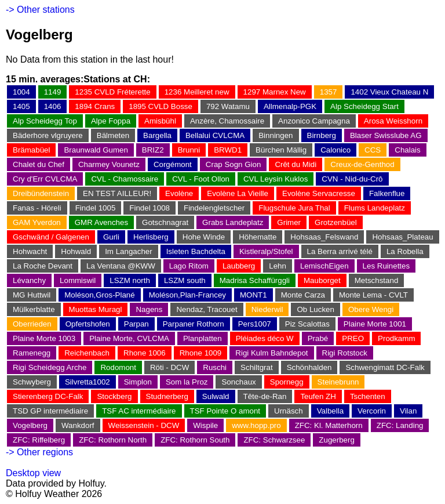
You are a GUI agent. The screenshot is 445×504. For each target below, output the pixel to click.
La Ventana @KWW (121, 266)
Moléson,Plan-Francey (187, 295)
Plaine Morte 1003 (44, 338)
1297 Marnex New (275, 92)
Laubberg (239, 266)
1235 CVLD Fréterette (112, 92)
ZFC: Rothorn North (113, 440)
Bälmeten (113, 135)
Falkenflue (387, 193)
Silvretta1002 (87, 382)
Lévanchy (29, 280)
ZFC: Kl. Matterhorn (329, 425)
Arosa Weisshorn (393, 121)
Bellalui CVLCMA (215, 135)
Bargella (157, 135)
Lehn (278, 266)
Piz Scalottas (307, 324)
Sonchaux (238, 382)
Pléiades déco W (265, 338)
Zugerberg (337, 440)
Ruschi (215, 367)
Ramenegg (32, 353)
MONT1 (253, 295)
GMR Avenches (101, 222)
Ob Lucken (315, 309)
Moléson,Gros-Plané (100, 295)
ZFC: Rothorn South (195, 440)
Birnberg (322, 135)
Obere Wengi (371, 309)
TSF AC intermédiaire (139, 411)
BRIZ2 (153, 150)
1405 (21, 106)
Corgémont (173, 164)
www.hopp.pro (256, 425)
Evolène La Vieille (238, 193)
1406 (53, 106)
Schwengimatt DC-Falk (385, 367)
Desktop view (33, 473)
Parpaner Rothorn (194, 324)
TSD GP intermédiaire (50, 411)
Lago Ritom (189, 266)
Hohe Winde (204, 237)
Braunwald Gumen (96, 150)
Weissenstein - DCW (144, 425)
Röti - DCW (169, 367)
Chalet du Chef (39, 164)
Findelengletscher (214, 208)
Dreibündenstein (41, 193)
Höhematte (258, 237)
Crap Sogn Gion (234, 164)
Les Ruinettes (386, 266)
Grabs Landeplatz (233, 222)
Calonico (335, 150)
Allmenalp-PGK (290, 106)
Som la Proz (187, 382)
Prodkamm (396, 338)
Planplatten (203, 338)
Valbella (330, 411)
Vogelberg (30, 425)
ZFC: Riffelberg (39, 440)
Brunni (189, 150)
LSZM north (130, 280)
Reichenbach (87, 353)
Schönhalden (309, 367)
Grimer (289, 222)
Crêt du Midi (296, 164)
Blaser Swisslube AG (386, 135)
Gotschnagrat (165, 222)
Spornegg (287, 382)
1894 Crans (95, 106)
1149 (53, 92)
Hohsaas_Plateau (402, 237)
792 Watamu (228, 106)
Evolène (179, 193)
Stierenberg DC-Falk (48, 396)
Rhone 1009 (201, 353)
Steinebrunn (338, 382)
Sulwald (216, 396)
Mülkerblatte (34, 309)
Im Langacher (129, 251)
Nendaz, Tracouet (207, 309)
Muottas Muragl (96, 309)
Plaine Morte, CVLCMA (129, 338)
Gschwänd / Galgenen (51, 237)
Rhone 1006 (145, 353)
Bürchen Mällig (281, 150)
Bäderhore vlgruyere (48, 135)
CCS (373, 150)
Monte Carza (303, 295)
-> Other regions (39, 452)
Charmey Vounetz (109, 164)
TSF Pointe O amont (225, 411)
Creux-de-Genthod (362, 164)
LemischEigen (324, 266)
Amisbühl (160, 121)
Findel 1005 (96, 208)
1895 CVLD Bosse (161, 106)
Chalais (407, 150)
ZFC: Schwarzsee (274, 440)
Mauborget (322, 280)
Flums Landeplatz (375, 208)
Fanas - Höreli (37, 208)
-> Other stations (40, 10)
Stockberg (114, 396)
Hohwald (76, 251)
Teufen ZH (318, 396)
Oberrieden (32, 324)
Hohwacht (30, 251)
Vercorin (372, 411)
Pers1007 (255, 324)
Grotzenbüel (336, 222)
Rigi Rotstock (345, 353)
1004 (21, 92)
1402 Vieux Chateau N (389, 92)
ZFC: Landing (400, 425)
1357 (329, 92)
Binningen (276, 135)
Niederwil (267, 309)
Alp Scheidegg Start (364, 106)
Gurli (111, 237)
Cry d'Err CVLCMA (45, 179)
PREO (353, 338)
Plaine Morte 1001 (375, 324)
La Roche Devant (43, 266)
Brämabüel (31, 150)
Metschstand (377, 280)
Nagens (149, 309)
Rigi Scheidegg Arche (50, 367)
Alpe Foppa (111, 121)
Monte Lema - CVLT (373, 295)
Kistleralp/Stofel (266, 251)
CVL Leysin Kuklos (276, 179)
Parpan (136, 324)
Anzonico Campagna (314, 121)
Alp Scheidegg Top (45, 121)
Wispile (205, 425)
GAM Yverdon (37, 222)
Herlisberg (151, 237)
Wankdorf (78, 425)
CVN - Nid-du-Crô (352, 179)
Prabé (318, 338)
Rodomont (118, 367)
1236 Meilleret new (197, 92)
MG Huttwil (32, 295)
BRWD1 (228, 150)
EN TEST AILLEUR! (117, 193)
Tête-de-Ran (265, 396)
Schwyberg (32, 382)
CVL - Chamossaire (125, 179)
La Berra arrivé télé (340, 251)
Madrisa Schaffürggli (255, 280)
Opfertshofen (88, 324)
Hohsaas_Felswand (324, 237)
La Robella (405, 251)
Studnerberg (167, 396)
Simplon (138, 382)
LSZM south (185, 280)
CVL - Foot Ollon (201, 179)
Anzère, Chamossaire (227, 121)
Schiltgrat (257, 367)
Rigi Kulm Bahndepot (271, 353)
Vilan (408, 411)
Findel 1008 (149, 208)
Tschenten (368, 396)
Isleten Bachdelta (196, 251)
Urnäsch (289, 411)
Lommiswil (78, 280)
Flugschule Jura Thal (294, 208)
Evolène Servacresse (319, 193)
